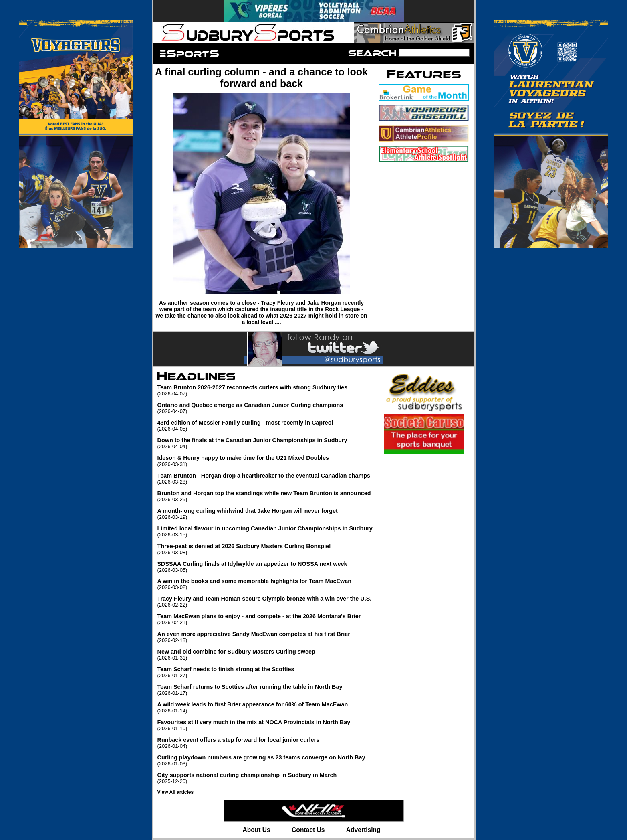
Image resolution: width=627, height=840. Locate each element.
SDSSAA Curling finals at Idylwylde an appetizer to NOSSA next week (265, 567)
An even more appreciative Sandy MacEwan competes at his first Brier (265, 637)
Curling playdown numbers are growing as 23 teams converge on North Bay (265, 760)
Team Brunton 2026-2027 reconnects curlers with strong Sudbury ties (265, 390)
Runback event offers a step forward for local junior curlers (265, 743)
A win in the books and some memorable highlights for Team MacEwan (265, 584)
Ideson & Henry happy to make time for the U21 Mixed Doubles (265, 461)
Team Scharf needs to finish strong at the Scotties (265, 672)
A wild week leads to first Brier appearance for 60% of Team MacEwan (265, 707)
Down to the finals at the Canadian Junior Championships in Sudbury (265, 443)
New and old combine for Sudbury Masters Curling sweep (265, 655)
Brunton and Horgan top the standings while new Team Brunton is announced (265, 496)
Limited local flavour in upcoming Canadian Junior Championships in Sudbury (265, 531)
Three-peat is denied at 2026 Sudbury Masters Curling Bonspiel (265, 549)
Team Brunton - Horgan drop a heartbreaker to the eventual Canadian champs (265, 479)
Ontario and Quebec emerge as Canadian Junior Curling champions (265, 408)
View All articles (176, 792)
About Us (256, 830)
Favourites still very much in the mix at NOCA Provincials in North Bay (265, 725)
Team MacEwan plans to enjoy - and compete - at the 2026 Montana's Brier (265, 619)
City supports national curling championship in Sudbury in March (265, 778)
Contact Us (308, 830)
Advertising (363, 830)
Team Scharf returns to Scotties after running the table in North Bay (265, 690)
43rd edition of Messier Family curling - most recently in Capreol (265, 426)
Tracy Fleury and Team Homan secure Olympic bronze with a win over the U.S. (265, 602)
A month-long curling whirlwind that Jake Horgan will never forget (265, 514)
